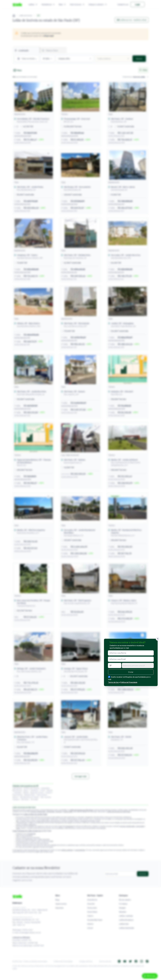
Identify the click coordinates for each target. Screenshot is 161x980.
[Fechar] (158, 639)
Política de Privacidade (129, 682)
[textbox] (138, 666)
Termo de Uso (113, 682)
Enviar (131, 672)
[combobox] (138, 665)
